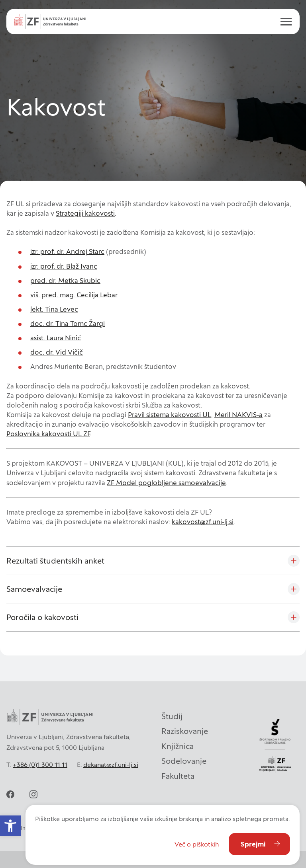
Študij (172, 716)
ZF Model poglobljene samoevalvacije (166, 483)
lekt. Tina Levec (54, 309)
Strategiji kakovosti (85, 213)
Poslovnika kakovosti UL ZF (48, 434)
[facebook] (10, 794)
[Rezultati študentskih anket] (153, 561)
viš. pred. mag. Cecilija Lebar (74, 295)
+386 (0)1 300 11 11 (40, 765)
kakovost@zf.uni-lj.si (203, 522)
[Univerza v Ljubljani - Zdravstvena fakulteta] (50, 21)
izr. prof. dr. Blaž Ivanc (64, 266)
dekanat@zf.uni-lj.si (111, 765)
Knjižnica (178, 746)
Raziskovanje (185, 731)
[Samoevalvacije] (153, 589)
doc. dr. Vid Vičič (57, 352)
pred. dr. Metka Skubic (65, 281)
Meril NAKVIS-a (238, 415)
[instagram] (33, 794)
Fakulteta (178, 776)
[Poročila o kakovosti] (153, 617)
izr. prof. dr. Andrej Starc (67, 252)
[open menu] (283, 21)
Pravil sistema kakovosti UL (170, 415)
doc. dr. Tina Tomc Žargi (68, 324)
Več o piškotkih (197, 844)
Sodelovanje (184, 761)
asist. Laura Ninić (56, 338)
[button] (10, 826)
